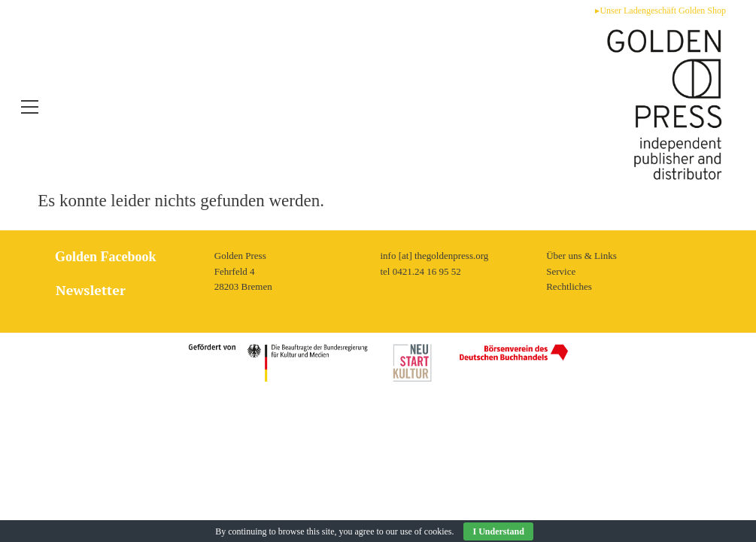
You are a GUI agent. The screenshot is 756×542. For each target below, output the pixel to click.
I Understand (498, 531)
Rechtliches (569, 435)
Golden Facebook (102, 406)
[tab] (120, 438)
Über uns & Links (581, 405)
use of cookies (426, 531)
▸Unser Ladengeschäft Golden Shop (660, 11)
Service (561, 420)
